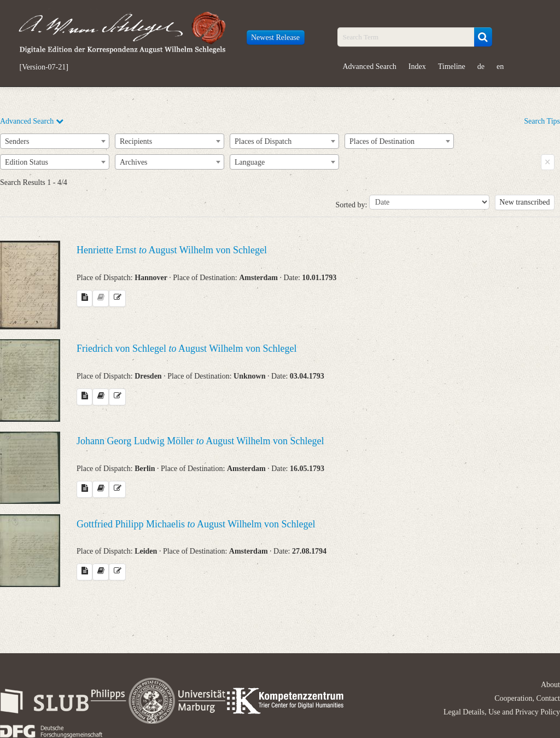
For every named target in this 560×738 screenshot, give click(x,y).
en (500, 66)
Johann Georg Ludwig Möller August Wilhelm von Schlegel (200, 441)
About (550, 685)
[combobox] (55, 141)
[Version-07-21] (44, 67)
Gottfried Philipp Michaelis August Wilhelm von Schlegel (196, 524)
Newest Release (275, 37)
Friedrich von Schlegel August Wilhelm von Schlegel (186, 348)
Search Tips (542, 121)
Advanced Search (370, 66)
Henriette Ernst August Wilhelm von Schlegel (172, 250)
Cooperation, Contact (527, 698)
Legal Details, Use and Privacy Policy (502, 712)
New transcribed (524, 202)
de (481, 66)
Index (417, 66)
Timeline (452, 66)
